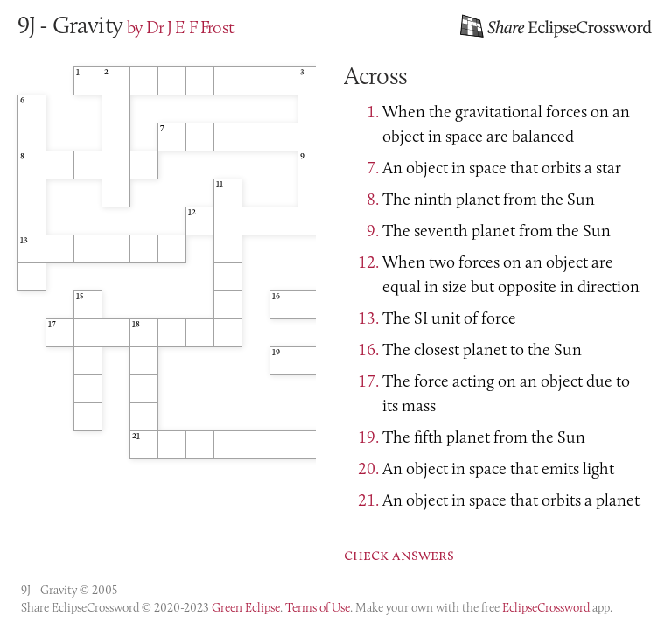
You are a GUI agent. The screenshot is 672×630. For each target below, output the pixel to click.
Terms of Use (318, 607)
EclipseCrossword (546, 607)
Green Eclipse (246, 607)
